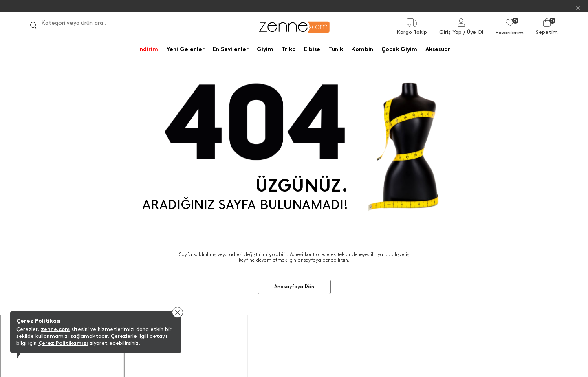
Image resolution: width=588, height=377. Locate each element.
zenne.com (55, 329)
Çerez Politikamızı (63, 343)
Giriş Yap (450, 32)
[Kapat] (578, 8)
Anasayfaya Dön (294, 286)
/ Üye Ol (473, 32)
